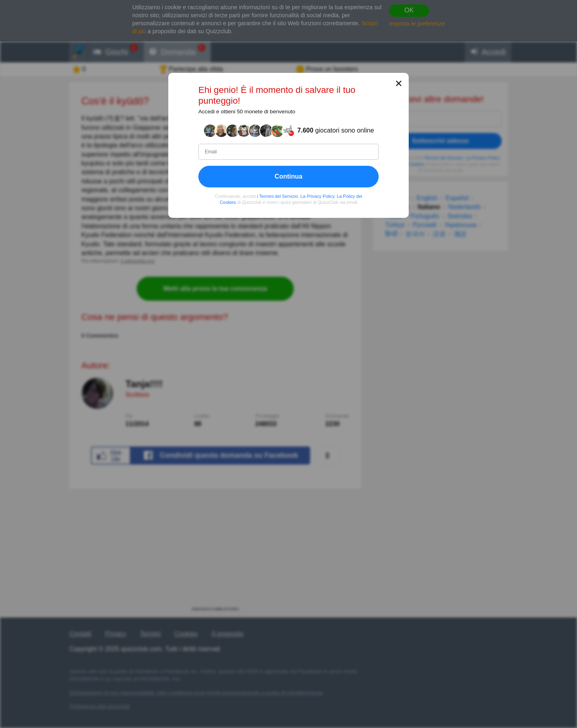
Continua (288, 176)
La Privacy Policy (317, 196)
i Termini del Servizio (277, 196)
